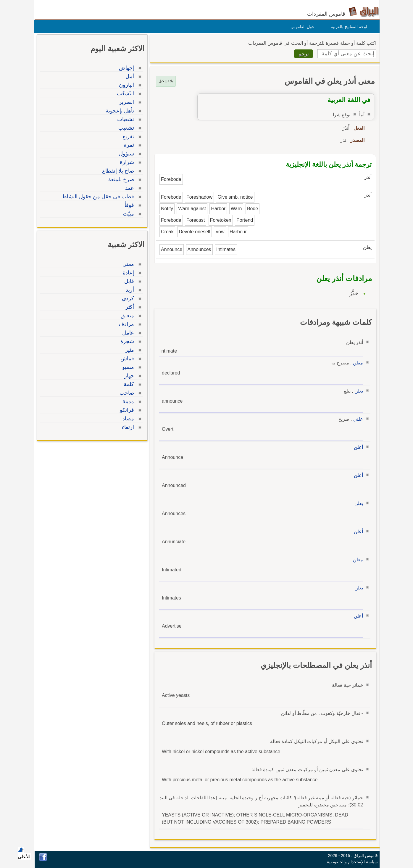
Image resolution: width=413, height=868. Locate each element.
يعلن (357, 391)
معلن (356, 363)
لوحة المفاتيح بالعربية (347, 27)
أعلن (357, 447)
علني (357, 419)
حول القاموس (301, 27)
